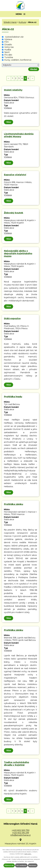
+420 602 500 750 (21, 830)
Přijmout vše (9, 865)
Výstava (8, 39)
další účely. (28, 854)
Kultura (22, 22)
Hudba (8, 50)
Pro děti (8, 55)
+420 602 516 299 (20, 833)
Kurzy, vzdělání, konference (18, 60)
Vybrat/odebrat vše (14, 37)
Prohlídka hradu (13, 397)
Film (7, 42)
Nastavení (33, 865)
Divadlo (8, 45)
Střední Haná (10, 22)
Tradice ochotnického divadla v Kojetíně (17, 764)
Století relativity (13, 90)
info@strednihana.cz (20, 835)
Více (9, 122)
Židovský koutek (14, 213)
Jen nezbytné (21, 865)
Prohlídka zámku (14, 504)
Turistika (9, 57)
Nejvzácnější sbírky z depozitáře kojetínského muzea (18, 253)
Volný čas (9, 47)
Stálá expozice (12, 318)
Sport (7, 52)
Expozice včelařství (15, 175)
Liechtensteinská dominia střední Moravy (19, 135)
